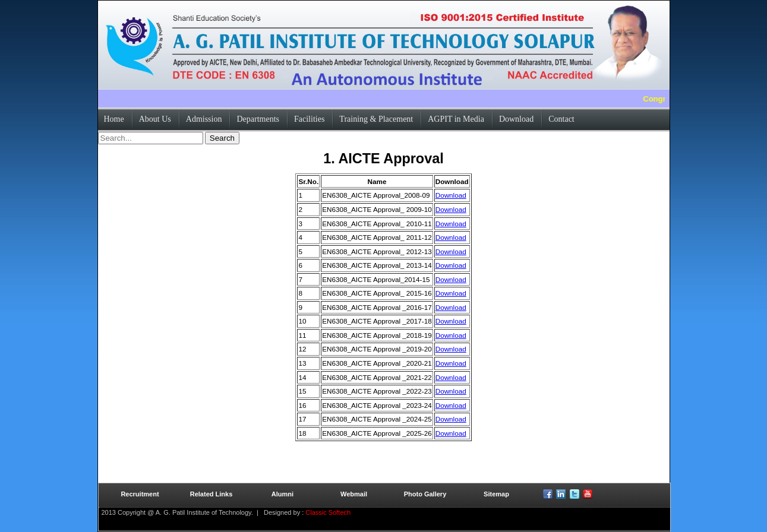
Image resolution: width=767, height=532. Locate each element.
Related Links (212, 494)
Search (222, 138)
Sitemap (496, 494)
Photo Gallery (425, 494)
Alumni (283, 494)
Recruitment (140, 494)
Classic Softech (327, 512)
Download (451, 195)
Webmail (354, 494)
